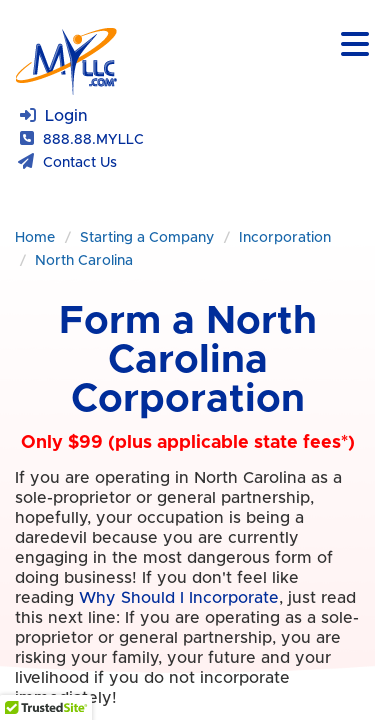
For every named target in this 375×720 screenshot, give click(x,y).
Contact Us (80, 163)
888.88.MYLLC (93, 140)
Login (66, 116)
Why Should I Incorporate (179, 618)
